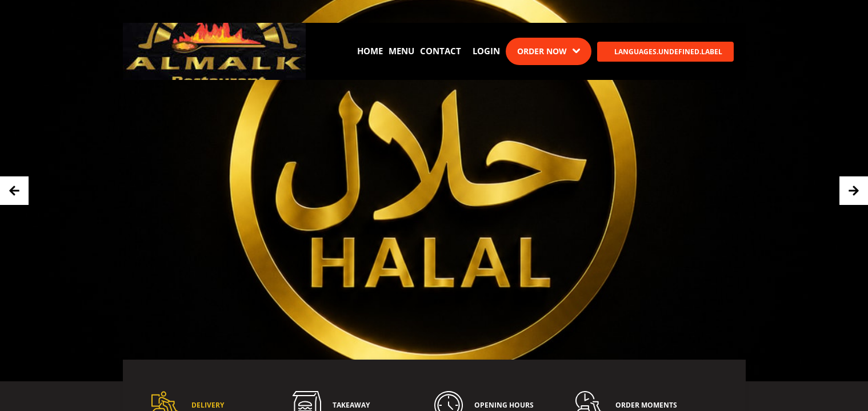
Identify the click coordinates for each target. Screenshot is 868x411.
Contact (441, 51)
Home (370, 51)
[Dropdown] (549, 51)
